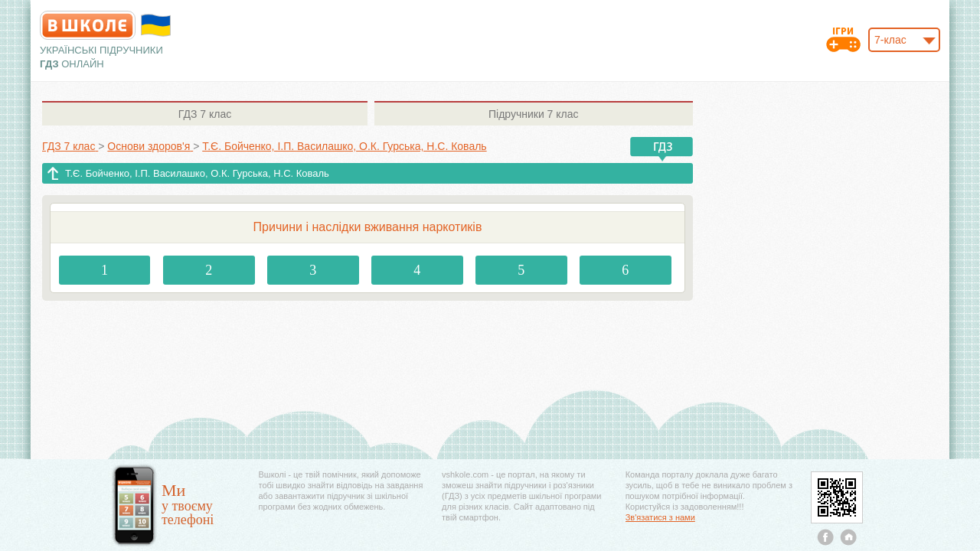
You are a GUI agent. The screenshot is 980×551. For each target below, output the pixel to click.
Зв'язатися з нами (660, 517)
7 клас (205, 114)
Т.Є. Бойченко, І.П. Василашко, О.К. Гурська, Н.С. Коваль (197, 173)
